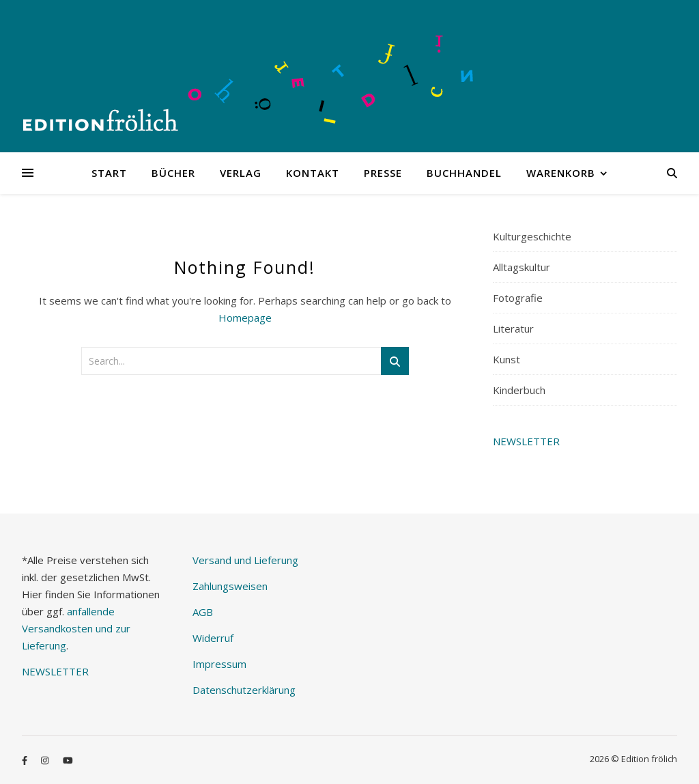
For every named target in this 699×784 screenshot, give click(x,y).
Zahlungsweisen (230, 586)
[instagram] (46, 760)
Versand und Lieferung (245, 560)
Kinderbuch (519, 390)
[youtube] (68, 760)
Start (109, 173)
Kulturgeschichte (532, 236)
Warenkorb (561, 173)
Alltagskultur (522, 267)
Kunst (507, 359)
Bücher (173, 173)
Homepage (245, 318)
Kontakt (313, 173)
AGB (203, 612)
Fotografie (518, 298)
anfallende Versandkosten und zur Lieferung (76, 628)
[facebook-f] (26, 760)
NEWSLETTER (526, 441)
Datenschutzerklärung (244, 690)
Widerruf (213, 638)
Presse (383, 173)
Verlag (241, 173)
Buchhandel (464, 173)
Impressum (219, 664)
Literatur (513, 328)
